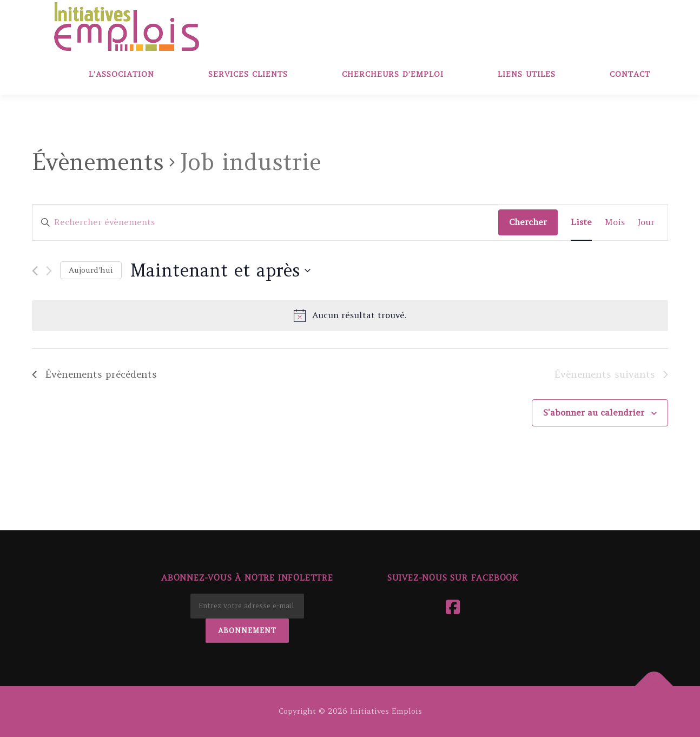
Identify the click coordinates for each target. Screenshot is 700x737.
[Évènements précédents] (35, 271)
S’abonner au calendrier (594, 412)
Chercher (528, 222)
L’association (121, 74)
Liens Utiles (527, 74)
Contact (630, 74)
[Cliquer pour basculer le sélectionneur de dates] (220, 270)
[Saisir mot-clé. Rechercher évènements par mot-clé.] (265, 222)
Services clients (248, 74)
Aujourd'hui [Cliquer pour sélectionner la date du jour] (91, 270)
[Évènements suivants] (49, 271)
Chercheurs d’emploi (393, 74)
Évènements (98, 162)
